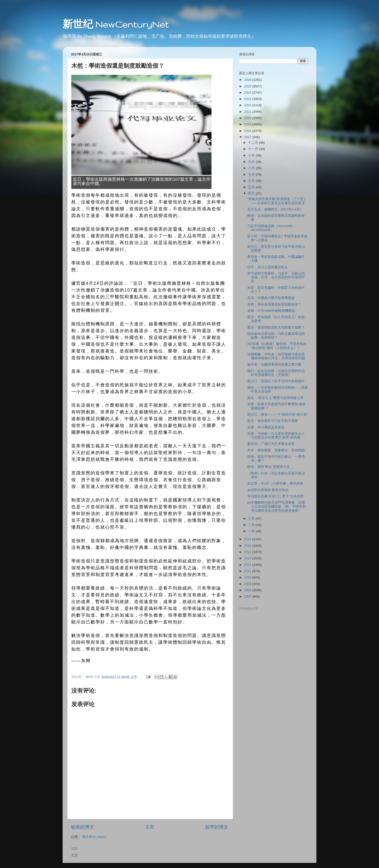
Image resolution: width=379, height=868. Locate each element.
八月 (252, 168)
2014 (248, 552)
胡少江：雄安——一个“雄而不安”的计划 (277, 415)
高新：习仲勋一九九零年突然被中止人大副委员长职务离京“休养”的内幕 (276, 436)
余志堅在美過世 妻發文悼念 (268, 490)
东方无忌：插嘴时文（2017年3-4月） (275, 209)
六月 (252, 181)
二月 (252, 525)
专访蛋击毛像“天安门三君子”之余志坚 (275, 496)
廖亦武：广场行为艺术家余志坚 (271, 444)
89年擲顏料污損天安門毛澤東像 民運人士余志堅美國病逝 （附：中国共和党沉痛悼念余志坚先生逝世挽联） (277, 506)
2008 (248, 590)
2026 (248, 80)
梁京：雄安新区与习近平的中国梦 (273, 421)
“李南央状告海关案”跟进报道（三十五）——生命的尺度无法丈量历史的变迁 (277, 201)
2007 (248, 596)
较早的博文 (217, 827)
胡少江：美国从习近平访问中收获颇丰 (276, 381)
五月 (252, 187)
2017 (248, 137)
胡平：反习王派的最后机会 (268, 267)
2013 (248, 558)
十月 (252, 155)
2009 (248, 584)
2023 (248, 99)
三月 (252, 519)
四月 (252, 193)
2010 (248, 577)
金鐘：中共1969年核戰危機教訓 (271, 311)
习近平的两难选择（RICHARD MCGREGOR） (270, 228)
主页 (150, 827)
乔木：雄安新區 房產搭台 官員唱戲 (276, 450)
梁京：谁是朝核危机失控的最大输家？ (276, 327)
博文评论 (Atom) (94, 837)
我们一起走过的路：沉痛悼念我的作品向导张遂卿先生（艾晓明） (276, 373)
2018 (248, 131)
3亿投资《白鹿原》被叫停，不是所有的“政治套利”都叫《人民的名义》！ (277, 346)
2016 (248, 539)
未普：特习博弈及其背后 (266, 427)
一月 (252, 531)
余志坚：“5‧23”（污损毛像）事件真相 (275, 483)
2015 (248, 546)
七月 (252, 175)
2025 (248, 86)
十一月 (254, 149)
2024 (248, 93)
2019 (248, 124)
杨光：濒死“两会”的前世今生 (269, 467)
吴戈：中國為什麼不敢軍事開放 (271, 298)
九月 (252, 162)
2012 (248, 565)
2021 (248, 112)
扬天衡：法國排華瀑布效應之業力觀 (274, 364)
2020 (248, 118)
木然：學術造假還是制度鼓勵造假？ (274, 304)
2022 (248, 105)
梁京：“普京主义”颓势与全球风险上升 (275, 398)
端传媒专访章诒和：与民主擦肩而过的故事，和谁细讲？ (276, 336)
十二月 (254, 143)
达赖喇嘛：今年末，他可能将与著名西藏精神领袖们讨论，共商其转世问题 (276, 356)
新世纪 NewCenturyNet (116, 24)
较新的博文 (83, 827)
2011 (248, 571)
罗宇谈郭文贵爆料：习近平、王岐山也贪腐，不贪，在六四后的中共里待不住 (276, 277)
